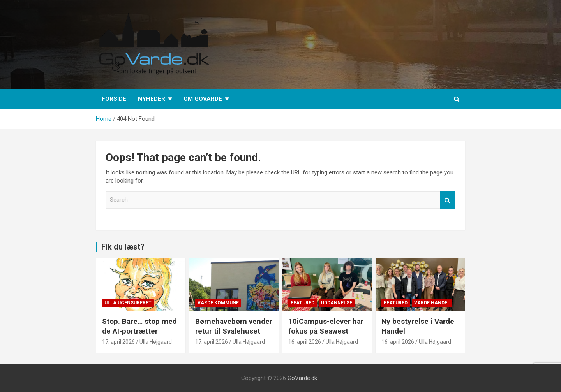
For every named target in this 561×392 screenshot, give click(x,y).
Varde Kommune (218, 303)
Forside (114, 99)
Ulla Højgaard (156, 342)
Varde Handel (432, 303)
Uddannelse (337, 303)
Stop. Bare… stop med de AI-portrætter (139, 326)
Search (448, 200)
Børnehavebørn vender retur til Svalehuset (234, 326)
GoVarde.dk (302, 378)
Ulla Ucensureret (128, 303)
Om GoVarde (203, 99)
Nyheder (152, 99)
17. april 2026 (118, 342)
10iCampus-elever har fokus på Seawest (326, 326)
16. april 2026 (305, 342)
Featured (303, 303)
